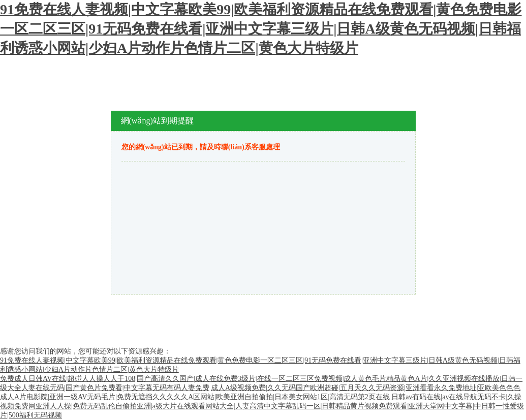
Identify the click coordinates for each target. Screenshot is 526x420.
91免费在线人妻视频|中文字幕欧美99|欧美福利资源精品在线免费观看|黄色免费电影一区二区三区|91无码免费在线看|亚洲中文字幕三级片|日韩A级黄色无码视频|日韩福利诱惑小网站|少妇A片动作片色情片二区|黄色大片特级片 (261, 29)
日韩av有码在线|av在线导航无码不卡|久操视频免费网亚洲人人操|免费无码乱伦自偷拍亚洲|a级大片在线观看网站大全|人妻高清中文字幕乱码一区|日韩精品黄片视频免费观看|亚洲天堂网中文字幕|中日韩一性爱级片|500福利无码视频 (262, 406)
